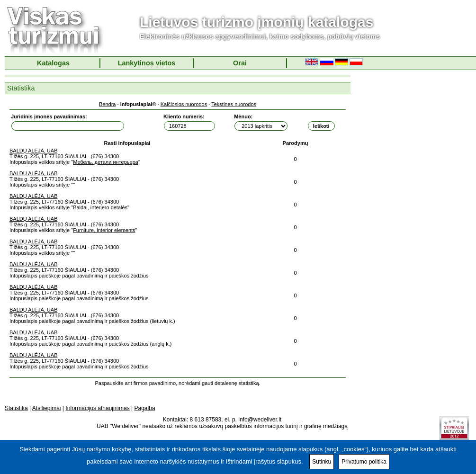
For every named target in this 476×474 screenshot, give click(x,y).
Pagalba (145, 408)
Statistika (16, 408)
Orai (240, 63)
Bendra (107, 104)
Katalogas (53, 63)
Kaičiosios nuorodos (184, 104)
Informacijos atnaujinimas (97, 408)
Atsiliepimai (47, 408)
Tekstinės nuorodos (234, 104)
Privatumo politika (364, 462)
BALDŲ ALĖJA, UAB (34, 151)
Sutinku (322, 462)
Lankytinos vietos (147, 63)
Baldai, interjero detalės (100, 207)
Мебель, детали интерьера (106, 162)
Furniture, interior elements (104, 230)
